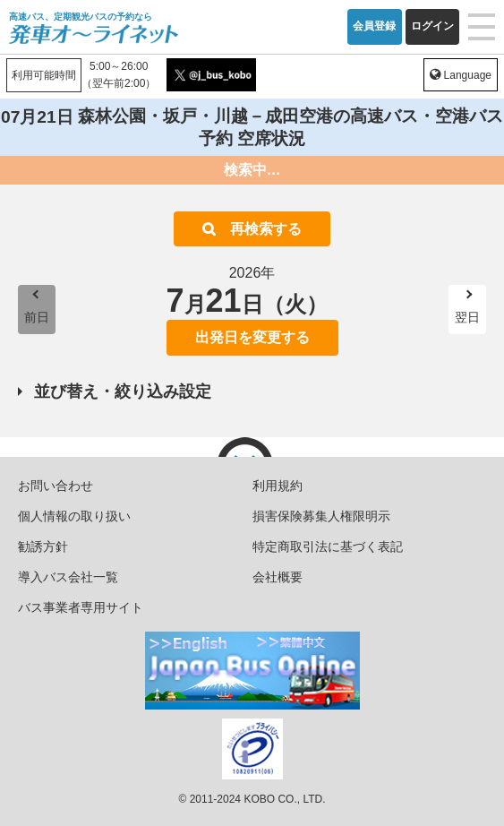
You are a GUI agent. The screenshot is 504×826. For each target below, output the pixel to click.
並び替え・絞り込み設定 (123, 391)
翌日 (467, 317)
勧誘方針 (43, 546)
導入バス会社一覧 (68, 577)
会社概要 (278, 577)
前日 (37, 317)
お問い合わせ (56, 486)
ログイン (432, 26)
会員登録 (374, 26)
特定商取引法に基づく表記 (328, 546)
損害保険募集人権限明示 (321, 516)
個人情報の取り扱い (74, 516)
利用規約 (278, 486)
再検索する (266, 229)
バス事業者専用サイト (81, 607)
